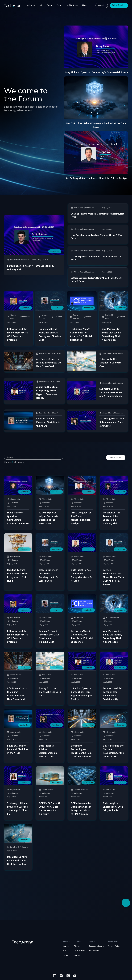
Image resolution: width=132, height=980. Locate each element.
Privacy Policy (114, 946)
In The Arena (72, 5)
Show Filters (116, 458)
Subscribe (102, 5)
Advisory (31, 5)
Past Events (94, 951)
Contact (78, 955)
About (85, 5)
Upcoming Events (96, 946)
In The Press (79, 951)
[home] (14, 5)
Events (59, 5)
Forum (49, 5)
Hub (41, 5)
